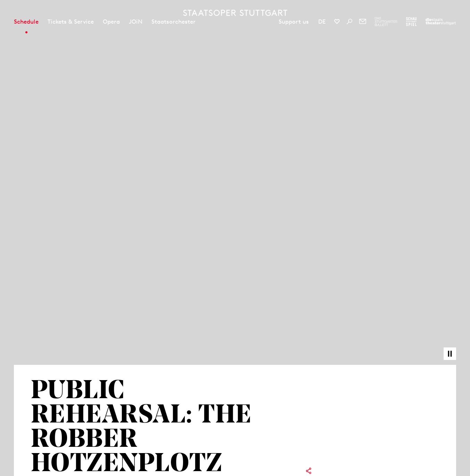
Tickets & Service (71, 22)
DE (322, 22)
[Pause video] (450, 354)
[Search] (349, 22)
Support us (294, 22)
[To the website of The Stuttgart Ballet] (386, 22)
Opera (111, 22)
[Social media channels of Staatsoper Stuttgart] (337, 22)
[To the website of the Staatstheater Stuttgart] (441, 22)
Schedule (26, 22)
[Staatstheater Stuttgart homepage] (235, 13)
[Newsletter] (363, 22)
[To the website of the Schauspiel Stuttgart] (411, 22)
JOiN (136, 22)
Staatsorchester (174, 22)
